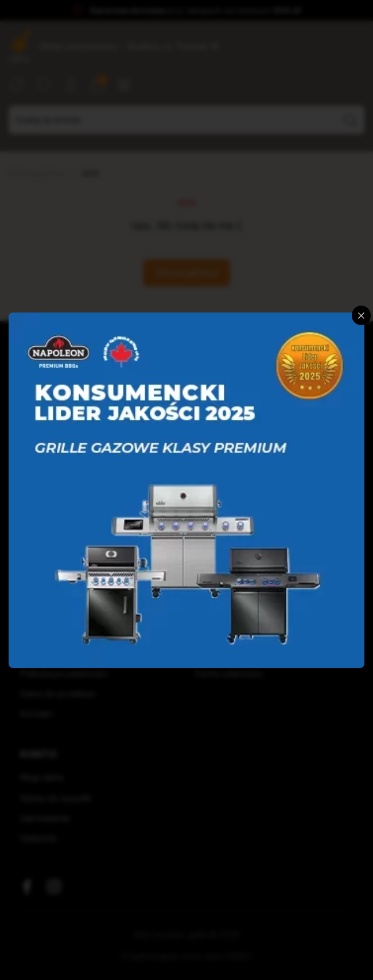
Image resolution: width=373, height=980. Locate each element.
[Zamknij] (362, 315)
